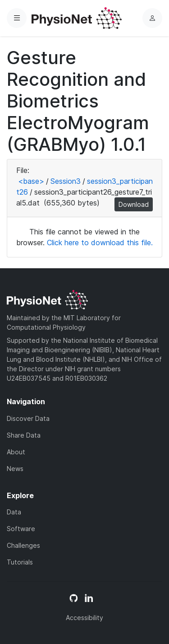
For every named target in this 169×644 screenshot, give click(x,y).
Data (14, 512)
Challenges (23, 545)
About (16, 452)
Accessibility (84, 618)
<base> (31, 181)
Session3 (66, 181)
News (15, 469)
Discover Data (28, 418)
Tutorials (20, 562)
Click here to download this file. (100, 243)
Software (21, 529)
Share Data (24, 435)
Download (134, 204)
